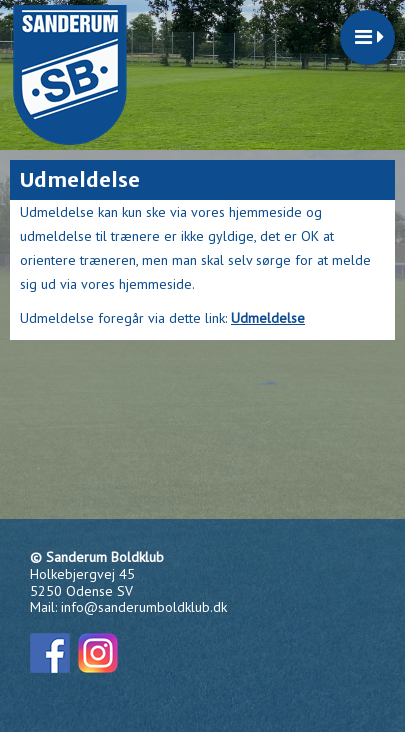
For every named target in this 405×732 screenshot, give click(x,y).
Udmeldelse (268, 318)
